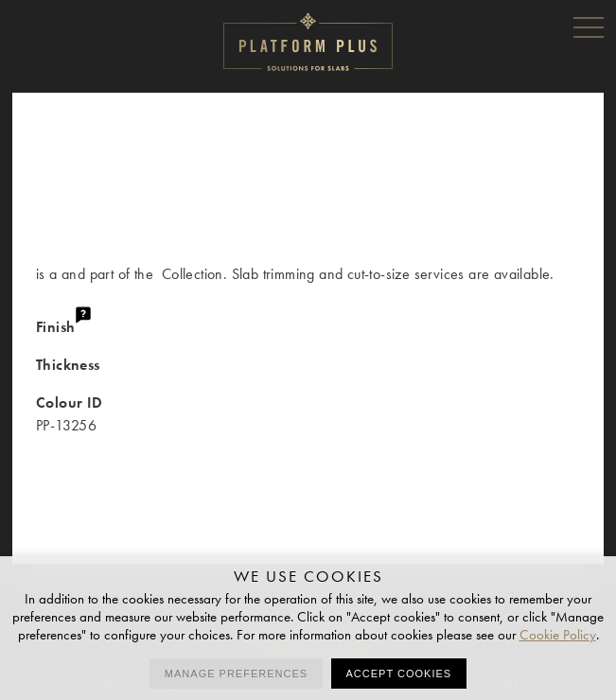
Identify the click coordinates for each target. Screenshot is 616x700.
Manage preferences (236, 674)
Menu (589, 26)
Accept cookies (399, 674)
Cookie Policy (558, 635)
